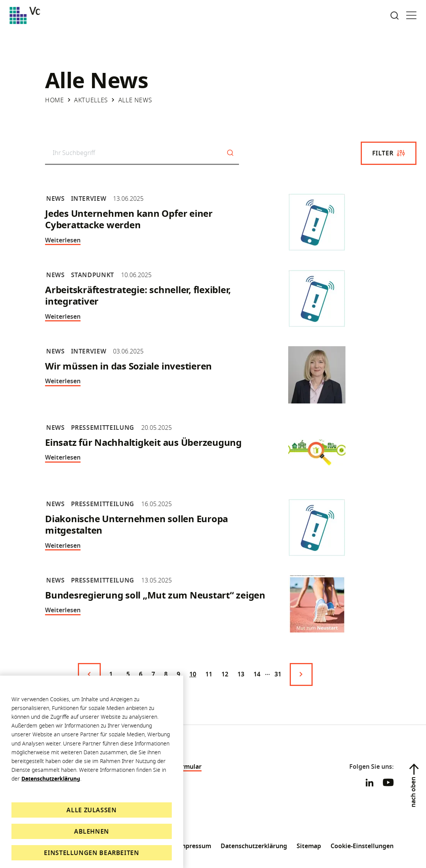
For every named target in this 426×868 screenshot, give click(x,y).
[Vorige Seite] (89, 674)
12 (225, 674)
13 (241, 674)
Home (55, 100)
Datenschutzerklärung (51, 778)
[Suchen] (230, 153)
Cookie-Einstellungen (362, 846)
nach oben (413, 792)
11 (209, 674)
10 (193, 674)
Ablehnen (92, 831)
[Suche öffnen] (395, 15)
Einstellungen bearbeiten (91, 853)
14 (257, 674)
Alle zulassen (91, 810)
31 (278, 674)
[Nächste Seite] (301, 674)
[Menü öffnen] (411, 15)
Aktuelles (91, 100)
